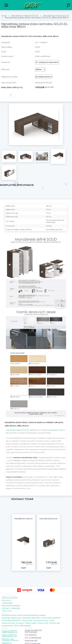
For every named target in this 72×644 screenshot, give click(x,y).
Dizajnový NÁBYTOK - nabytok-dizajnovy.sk (10, 636)
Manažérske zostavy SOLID (56, 16)
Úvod (4, 16)
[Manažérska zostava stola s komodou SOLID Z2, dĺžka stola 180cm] (36, 104)
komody (9, 463)
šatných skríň (11, 433)
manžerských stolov (56, 430)
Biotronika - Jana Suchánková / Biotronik (10, 640)
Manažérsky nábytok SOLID (25, 16)
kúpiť (4, 95)
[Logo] (32, 5)
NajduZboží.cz (7, 643)
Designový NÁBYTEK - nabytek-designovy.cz (10, 632)
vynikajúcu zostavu (20, 460)
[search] (69, 6)
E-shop (7, 5)
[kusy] (12, 95)
